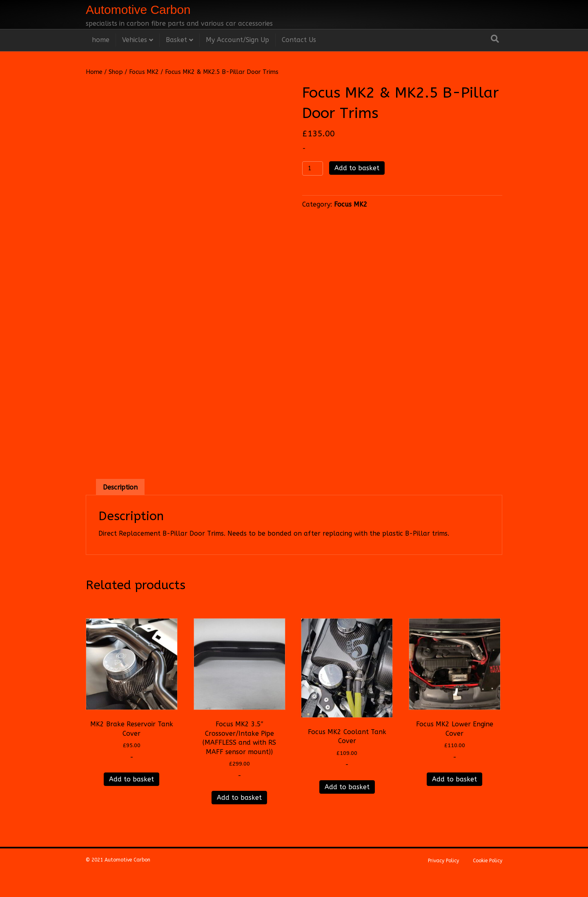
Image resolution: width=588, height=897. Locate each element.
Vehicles (135, 40)
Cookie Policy (488, 883)
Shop (116, 72)
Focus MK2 (144, 72)
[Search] (495, 39)
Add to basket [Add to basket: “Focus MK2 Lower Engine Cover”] (454, 801)
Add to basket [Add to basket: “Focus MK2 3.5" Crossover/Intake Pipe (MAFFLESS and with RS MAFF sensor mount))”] (239, 820)
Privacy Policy (443, 883)
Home (94, 72)
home (101, 40)
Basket (176, 40)
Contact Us (299, 40)
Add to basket (357, 168)
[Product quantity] (313, 168)
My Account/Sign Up (237, 40)
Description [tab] (120, 509)
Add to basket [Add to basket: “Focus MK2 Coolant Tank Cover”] (347, 809)
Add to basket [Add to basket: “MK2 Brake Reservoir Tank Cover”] (131, 801)
